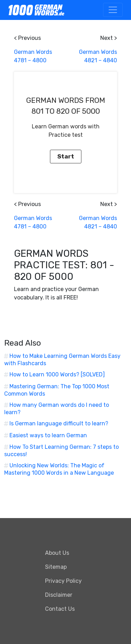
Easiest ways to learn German (48, 435)
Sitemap (56, 567)
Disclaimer (59, 595)
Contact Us (60, 609)
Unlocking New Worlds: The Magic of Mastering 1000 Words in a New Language (59, 469)
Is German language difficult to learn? (59, 423)
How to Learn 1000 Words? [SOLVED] (57, 374)
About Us (57, 553)
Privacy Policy (63, 581)
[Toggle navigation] (113, 10)
